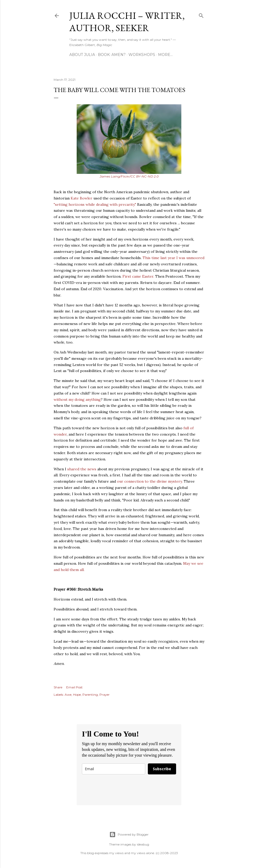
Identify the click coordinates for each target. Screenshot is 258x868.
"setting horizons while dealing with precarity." (95, 204)
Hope (77, 695)
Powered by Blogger (129, 835)
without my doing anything (77, 399)
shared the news (82, 469)
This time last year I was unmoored (173, 258)
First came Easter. (138, 276)
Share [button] (58, 687)
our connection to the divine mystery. (150, 481)
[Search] (201, 15)
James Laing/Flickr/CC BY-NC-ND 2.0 (129, 176)
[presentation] (122, 790)
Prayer (105, 695)
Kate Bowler (82, 198)
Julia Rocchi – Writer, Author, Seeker (127, 22)
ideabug (143, 844)
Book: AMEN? (112, 55)
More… (165, 55)
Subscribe (162, 769)
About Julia (82, 55)
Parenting (90, 695)
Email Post (74, 687)
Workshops (142, 55)
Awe (68, 695)
